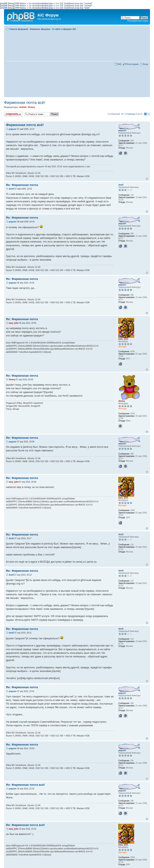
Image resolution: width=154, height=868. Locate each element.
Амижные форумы (40, 29)
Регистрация (132, 64)
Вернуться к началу (147, 179)
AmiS (11, 189)
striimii (23, 107)
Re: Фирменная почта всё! (25, 785)
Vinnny (31, 107)
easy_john (14, 323)
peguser (13, 129)
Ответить (13, 114)
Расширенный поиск (138, 21)
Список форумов (19, 29)
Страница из (134, 114)
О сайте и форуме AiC (64, 29)
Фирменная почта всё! (25, 103)
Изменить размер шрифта (145, 28)
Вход (146, 64)
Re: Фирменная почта (22, 185)
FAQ (119, 64)
